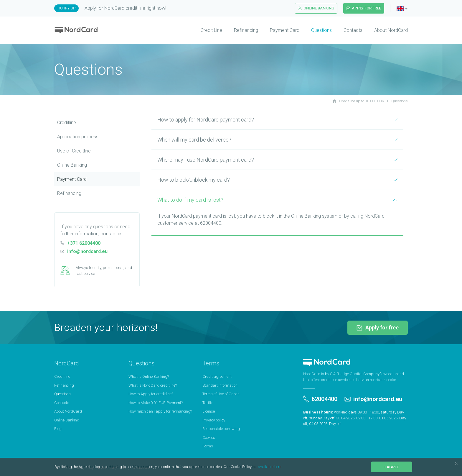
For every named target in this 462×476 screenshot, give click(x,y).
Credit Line (211, 30)
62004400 (320, 399)
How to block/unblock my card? (277, 180)
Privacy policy (214, 420)
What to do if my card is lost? (277, 200)
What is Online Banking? (149, 376)
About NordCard (391, 30)
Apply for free (364, 8)
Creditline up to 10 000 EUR (358, 101)
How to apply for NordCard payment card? (277, 120)
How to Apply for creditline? (151, 394)
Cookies (209, 438)
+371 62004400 (80, 243)
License (209, 411)
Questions (321, 30)
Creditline (67, 123)
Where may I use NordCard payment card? (277, 160)
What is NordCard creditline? (153, 385)
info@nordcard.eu (84, 251)
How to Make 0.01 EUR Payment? (156, 403)
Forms (208, 446)
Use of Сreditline (74, 151)
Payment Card (285, 30)
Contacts (353, 30)
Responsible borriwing (221, 429)
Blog (58, 429)
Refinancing (246, 30)
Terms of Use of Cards (221, 394)
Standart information (220, 385)
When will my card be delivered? (277, 140)
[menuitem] (206, 30)
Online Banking (316, 8)
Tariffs (208, 403)
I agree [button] (392, 467)
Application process (78, 137)
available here (270, 467)
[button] (257, 467)
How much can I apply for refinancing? (160, 411)
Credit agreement (217, 376)
